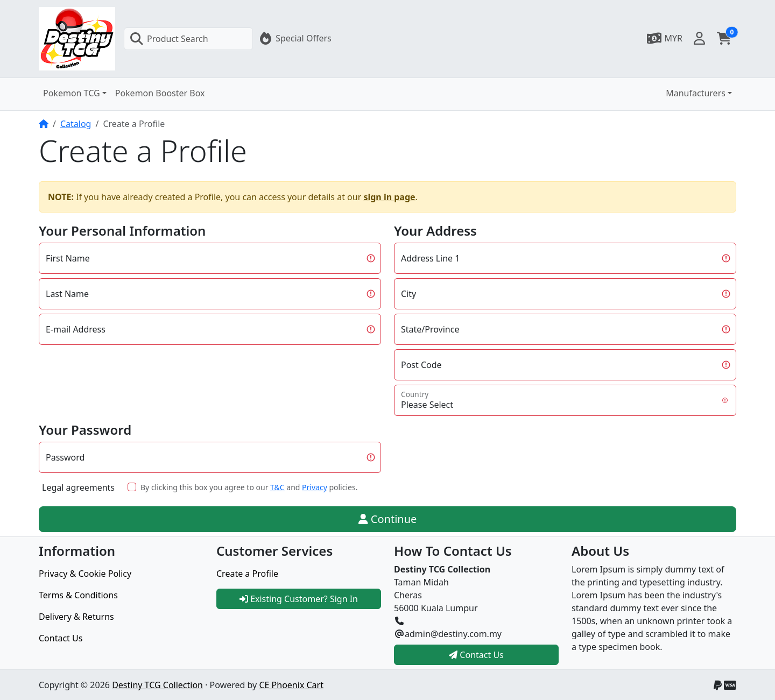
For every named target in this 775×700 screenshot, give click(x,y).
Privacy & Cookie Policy (85, 574)
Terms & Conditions (78, 595)
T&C (277, 487)
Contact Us (61, 638)
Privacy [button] (315, 487)
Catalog (76, 124)
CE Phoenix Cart (291, 685)
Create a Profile (247, 574)
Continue (388, 519)
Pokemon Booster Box (160, 93)
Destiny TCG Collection (157, 685)
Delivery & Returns (76, 617)
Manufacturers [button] (696, 93)
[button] (664, 38)
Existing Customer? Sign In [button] (299, 599)
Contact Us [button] (476, 655)
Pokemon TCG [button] (72, 93)
